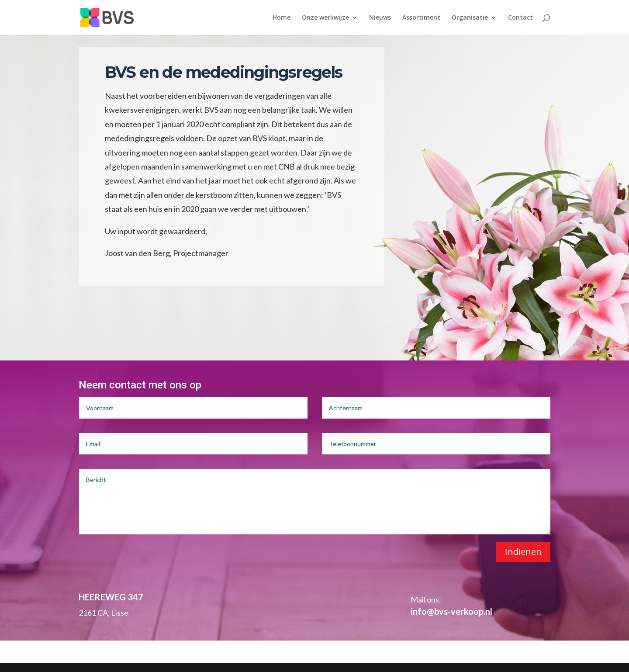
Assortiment (421, 18)
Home (282, 18)
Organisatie (470, 18)
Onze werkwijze (325, 18)
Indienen (523, 552)
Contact (520, 18)
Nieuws (380, 18)
